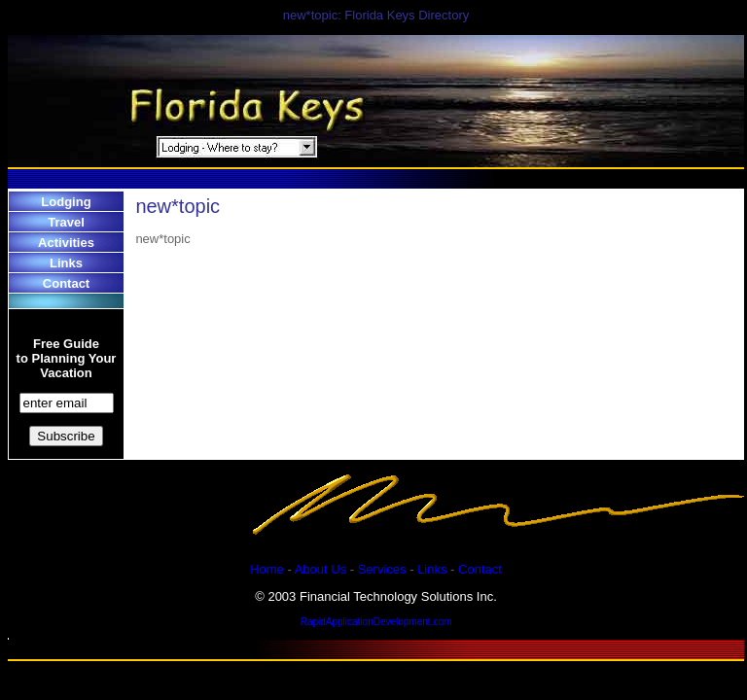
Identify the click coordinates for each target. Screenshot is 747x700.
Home (267, 569)
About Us (320, 569)
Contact (66, 283)
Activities (66, 243)
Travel (66, 222)
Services (382, 569)
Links (66, 263)
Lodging (66, 202)
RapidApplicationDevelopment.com (376, 622)
